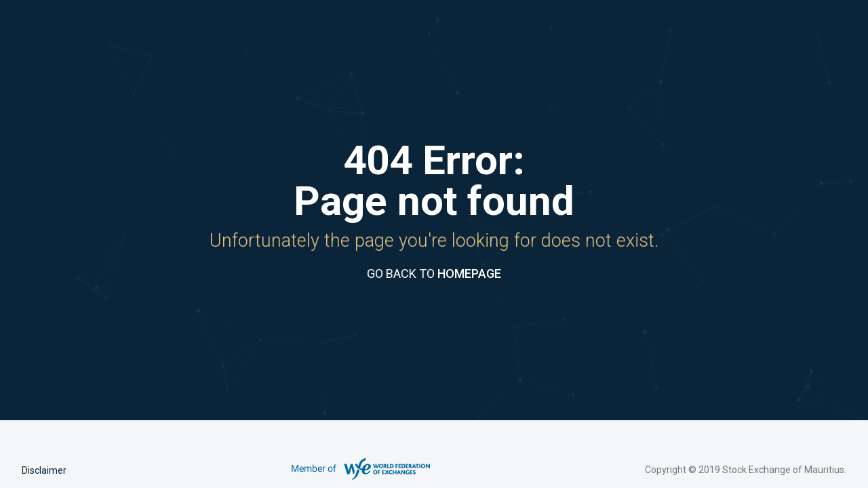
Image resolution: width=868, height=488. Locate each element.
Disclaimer (44, 470)
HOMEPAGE (469, 273)
